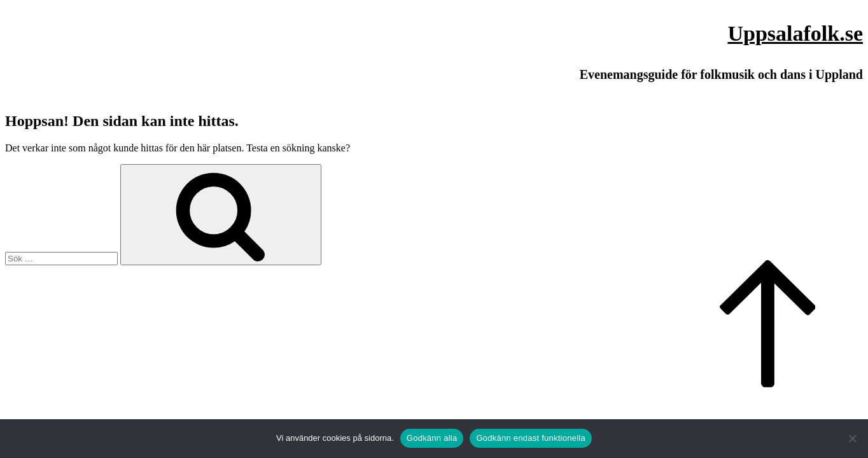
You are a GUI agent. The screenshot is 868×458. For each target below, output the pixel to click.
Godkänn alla (432, 438)
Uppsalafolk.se (795, 33)
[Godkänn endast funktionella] (852, 438)
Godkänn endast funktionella (531, 438)
